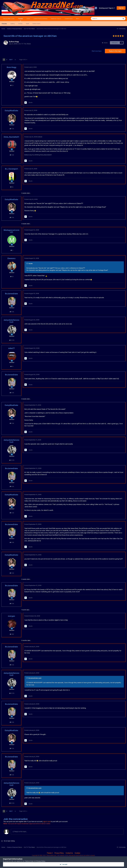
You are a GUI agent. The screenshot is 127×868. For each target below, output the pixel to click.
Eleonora (11, 258)
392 (12, 634)
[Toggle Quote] (27, 264)
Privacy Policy (59, 853)
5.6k (12, 129)
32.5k (12, 340)
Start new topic (97, 51)
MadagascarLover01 (11, 231)
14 (12, 366)
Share (105, 43)
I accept (64, 864)
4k (12, 187)
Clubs (28, 19)
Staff (27, 24)
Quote (31, 102)
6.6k (12, 312)
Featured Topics (56, 19)
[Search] (101, 19)
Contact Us (69, 853)
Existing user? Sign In (107, 8)
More (78, 19)
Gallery (13, 24)
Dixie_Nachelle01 (11, 137)
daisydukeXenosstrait (11, 321)
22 (12, 85)
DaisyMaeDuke (11, 111)
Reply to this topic (115, 51)
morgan (11, 616)
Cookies (77, 853)
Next (11, 60)
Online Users (36, 24)
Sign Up (121, 8)
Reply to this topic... (20, 831)
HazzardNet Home (9, 19)
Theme (50, 853)
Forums (20, 19)
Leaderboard (69, 19)
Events (20, 24)
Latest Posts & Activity (40, 19)
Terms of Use (29, 861)
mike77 (11, 348)
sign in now (47, 821)
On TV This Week (25, 44)
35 (12, 276)
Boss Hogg (15, 42)
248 (12, 155)
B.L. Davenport (11, 169)
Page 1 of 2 (23, 60)
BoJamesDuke (11, 294)
